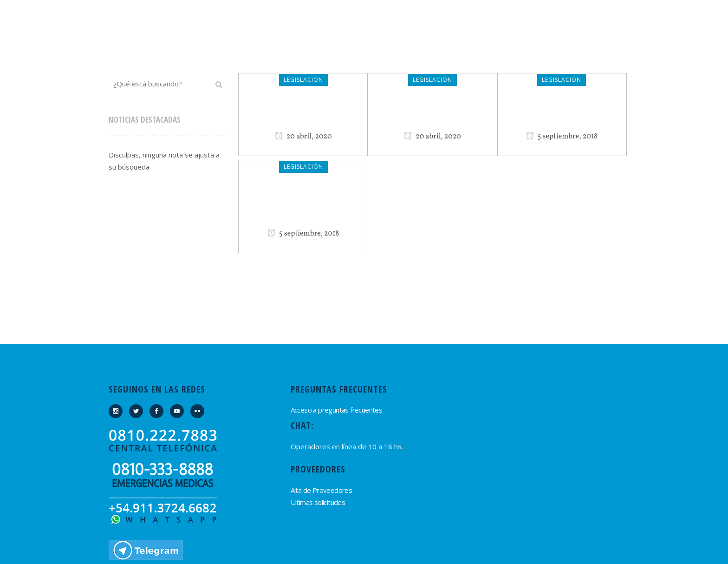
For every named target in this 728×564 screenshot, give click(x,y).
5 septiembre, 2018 (562, 137)
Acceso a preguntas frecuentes (337, 410)
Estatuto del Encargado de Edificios (303, 205)
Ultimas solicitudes (318, 502)
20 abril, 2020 (303, 137)
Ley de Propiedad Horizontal (562, 113)
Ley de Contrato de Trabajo (303, 113)
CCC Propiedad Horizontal (432, 113)
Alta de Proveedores (322, 490)
